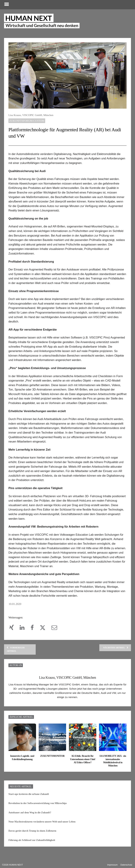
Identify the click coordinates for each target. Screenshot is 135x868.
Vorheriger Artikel (16, 654)
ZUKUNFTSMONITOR (52, 760)
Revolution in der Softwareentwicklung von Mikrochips (38, 807)
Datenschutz (126, 865)
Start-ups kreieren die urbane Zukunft (29, 798)
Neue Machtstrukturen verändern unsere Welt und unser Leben (42, 826)
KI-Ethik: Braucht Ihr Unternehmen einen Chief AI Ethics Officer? (83, 763)
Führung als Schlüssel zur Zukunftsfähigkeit (32, 844)
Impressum (112, 865)
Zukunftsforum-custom (27, 120)
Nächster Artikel (115, 652)
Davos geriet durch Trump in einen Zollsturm (33, 835)
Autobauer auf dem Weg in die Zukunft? (30, 816)
